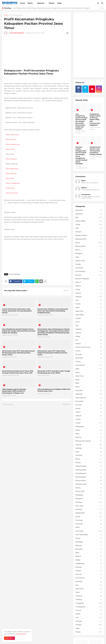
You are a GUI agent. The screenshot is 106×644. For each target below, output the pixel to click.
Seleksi (89, 560)
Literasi (89, 419)
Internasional (89, 365)
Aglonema (89, 210)
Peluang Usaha (89, 470)
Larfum (89, 412)
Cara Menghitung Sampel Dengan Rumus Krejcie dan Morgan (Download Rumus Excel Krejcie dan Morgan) (51, 8)
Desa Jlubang (11, 173)
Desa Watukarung (13, 144)
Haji (89, 326)
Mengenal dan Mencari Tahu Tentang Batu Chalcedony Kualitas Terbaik (96, 151)
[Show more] (45, 281)
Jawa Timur (89, 376)
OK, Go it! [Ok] (9, 638)
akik (89, 217)
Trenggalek (89, 603)
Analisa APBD (89, 221)
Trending (89, 600)
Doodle (89, 264)
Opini (89, 452)
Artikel (89, 225)
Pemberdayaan (89, 477)
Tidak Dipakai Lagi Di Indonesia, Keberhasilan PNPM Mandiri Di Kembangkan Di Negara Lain (14, 391)
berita (89, 243)
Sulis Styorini (89, 578)
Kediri (89, 387)
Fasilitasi (89, 297)
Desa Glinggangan (13, 183)
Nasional (41, 3)
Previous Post (8, 404)
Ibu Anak (89, 355)
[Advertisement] (36, 53)
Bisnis (89, 250)
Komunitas (89, 401)
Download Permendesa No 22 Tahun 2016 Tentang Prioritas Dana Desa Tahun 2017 (18, 372)
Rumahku (89, 549)
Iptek (89, 369)
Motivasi (89, 437)
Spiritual (89, 574)
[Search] (102, 3)
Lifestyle (89, 416)
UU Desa (89, 621)
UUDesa (89, 625)
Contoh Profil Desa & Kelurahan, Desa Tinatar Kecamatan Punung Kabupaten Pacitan (17, 311)
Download (89, 268)
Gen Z (89, 322)
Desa (89, 257)
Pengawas (89, 499)
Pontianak (89, 524)
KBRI (89, 383)
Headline (89, 329)
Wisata (52, 3)
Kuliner (89, 409)
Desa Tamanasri (12, 193)
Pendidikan (89, 495)
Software (89, 567)
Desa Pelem (10, 188)
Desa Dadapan (11, 159)
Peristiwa (89, 502)
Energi (89, 290)
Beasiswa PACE (89, 239)
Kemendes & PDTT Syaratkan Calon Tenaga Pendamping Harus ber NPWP (54, 372)
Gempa (89, 318)
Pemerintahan (89, 481)
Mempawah (89, 427)
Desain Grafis (89, 261)
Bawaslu (89, 232)
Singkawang (89, 564)
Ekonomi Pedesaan (89, 279)
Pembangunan (89, 473)
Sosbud (89, 571)
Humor (89, 351)
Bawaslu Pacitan (89, 235)
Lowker (89, 423)
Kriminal (89, 405)
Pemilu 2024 (89, 491)
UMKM (89, 614)
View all (66, 290)
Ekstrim (89, 282)
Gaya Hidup (89, 315)
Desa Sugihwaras (12, 135)
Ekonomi (89, 275)
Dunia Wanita (89, 272)
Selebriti (89, 556)
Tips (89, 585)
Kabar (89, 380)
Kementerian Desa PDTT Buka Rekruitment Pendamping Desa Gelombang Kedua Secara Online (18, 353)
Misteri (89, 430)
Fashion (89, 293)
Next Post (66, 404)
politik (89, 517)
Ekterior (89, 286)
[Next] (103, 8)
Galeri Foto (89, 311)
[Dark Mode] (98, 3)
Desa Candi (10, 149)
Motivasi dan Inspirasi (89, 441)
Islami (89, 373)
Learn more (20, 634)
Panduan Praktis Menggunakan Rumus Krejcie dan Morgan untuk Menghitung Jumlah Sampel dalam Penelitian (81, 155)
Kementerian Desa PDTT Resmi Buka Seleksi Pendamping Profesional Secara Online (52, 353)
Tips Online (89, 589)
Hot (89, 340)
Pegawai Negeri (89, 466)
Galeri (89, 308)
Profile (89, 538)
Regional (89, 546)
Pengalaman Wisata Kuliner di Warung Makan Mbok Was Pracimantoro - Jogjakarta (95, 120)
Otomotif (89, 455)
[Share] (67, 33)
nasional (89, 445)
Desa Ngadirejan (12, 169)
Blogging (89, 254)
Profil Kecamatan (16, 15)
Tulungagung (89, 607)
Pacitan (89, 463)
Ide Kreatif (89, 358)
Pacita (89, 459)
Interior (89, 362)
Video (59, 3)
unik (89, 618)
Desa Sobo (10, 178)
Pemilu (89, 488)
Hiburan (89, 333)
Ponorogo (89, 520)
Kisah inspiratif (89, 398)
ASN (89, 228)
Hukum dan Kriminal (89, 347)
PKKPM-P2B (89, 513)
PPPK (89, 528)
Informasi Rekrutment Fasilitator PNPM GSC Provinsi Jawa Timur (54, 390)
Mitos (89, 434)
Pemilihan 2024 (89, 484)
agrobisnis (89, 214)
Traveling (89, 596)
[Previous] (100, 8)
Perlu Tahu (89, 506)
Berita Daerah (89, 246)
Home (22, 3)
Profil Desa (89, 531)
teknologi (89, 582)
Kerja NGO (89, 391)
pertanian (89, 509)
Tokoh (89, 592)
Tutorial (89, 610)
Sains (89, 553)
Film (89, 300)
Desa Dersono (11, 139)
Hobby (89, 336)
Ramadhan (89, 542)
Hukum (89, 344)
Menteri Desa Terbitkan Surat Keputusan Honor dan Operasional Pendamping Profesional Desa (53, 311)
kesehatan (89, 394)
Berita (30, 3)
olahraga (89, 448)
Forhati (89, 304)
